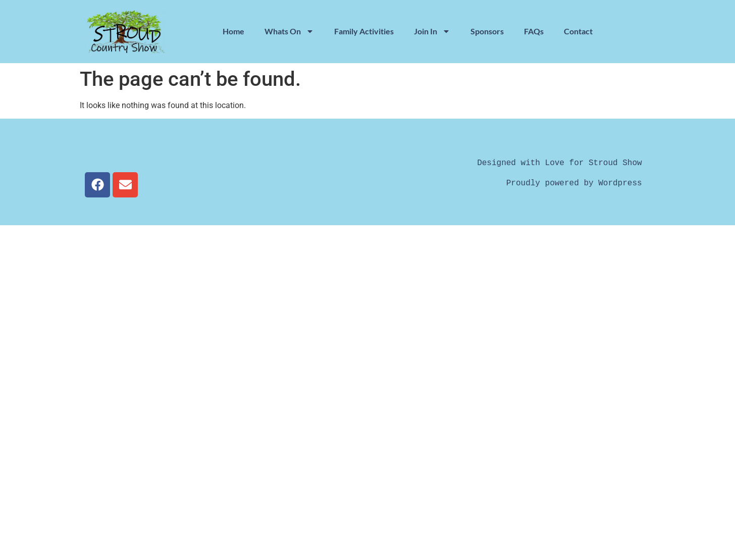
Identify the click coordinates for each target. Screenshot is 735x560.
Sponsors (487, 31)
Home (233, 31)
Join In (432, 31)
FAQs (534, 31)
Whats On (289, 31)
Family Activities (364, 31)
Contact (578, 31)
